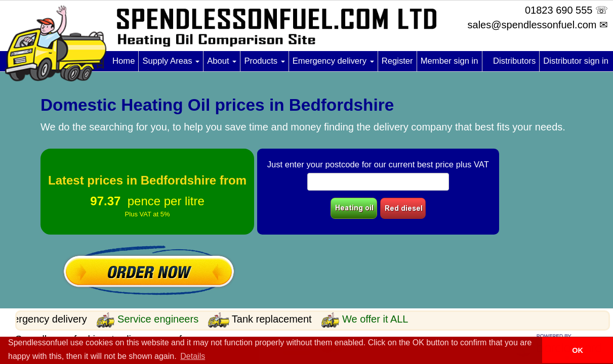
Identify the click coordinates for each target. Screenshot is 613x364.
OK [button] (578, 350)
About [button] (222, 61)
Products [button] (264, 61)
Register (397, 61)
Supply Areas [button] (171, 61)
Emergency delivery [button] (333, 61)
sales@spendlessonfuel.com (532, 25)
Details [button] (193, 356)
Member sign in (449, 61)
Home (124, 61)
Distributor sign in (576, 61)
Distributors (514, 61)
